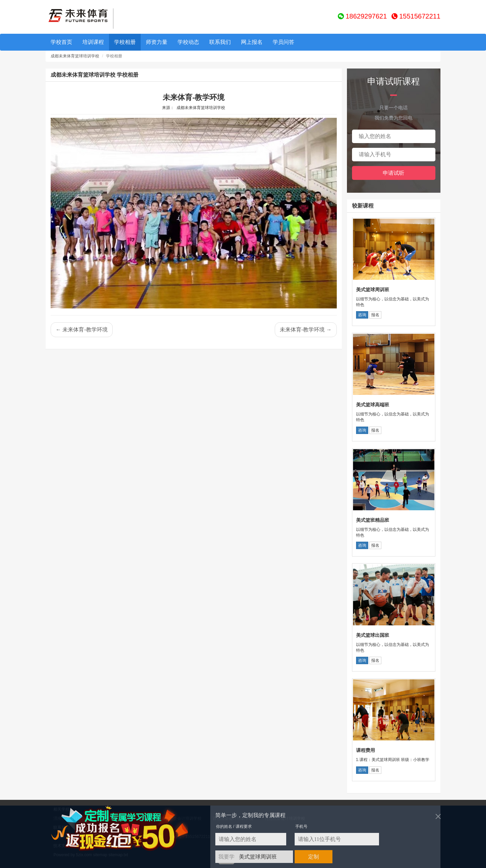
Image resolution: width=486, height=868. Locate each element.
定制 (314, 857)
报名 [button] (375, 315)
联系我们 (220, 42)
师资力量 (157, 42)
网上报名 (252, 42)
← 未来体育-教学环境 (82, 330)
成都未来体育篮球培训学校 (75, 56)
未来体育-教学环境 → (306, 330)
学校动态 (188, 42)
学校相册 (125, 42)
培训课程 (93, 42)
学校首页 (61, 42)
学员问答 (283, 42)
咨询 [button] (362, 315)
